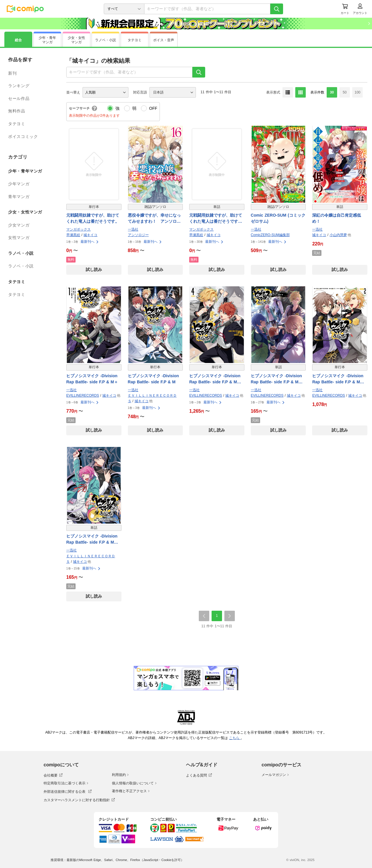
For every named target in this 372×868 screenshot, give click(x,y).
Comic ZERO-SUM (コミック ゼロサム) (278, 218)
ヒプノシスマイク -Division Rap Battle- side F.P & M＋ (92, 379)
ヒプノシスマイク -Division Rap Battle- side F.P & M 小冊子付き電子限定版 (338, 379)
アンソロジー (138, 235)
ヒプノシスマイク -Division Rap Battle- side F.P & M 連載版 (92, 540)
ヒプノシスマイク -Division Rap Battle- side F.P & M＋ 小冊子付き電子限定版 (217, 379)
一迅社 (133, 229)
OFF (153, 108)
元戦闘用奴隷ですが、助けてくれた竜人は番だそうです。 (93, 218)
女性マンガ (19, 238)
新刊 (12, 73)
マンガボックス (78, 229)
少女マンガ (19, 225)
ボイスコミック (23, 136)
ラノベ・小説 (21, 266)
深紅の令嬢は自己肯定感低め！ (337, 218)
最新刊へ (90, 242)
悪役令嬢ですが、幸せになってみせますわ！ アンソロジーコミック (154, 219)
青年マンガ (19, 197)
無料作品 (17, 111)
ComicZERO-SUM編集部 (270, 235)
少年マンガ (19, 184)
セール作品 (19, 98)
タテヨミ (17, 124)
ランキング (19, 86)
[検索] (277, 9)
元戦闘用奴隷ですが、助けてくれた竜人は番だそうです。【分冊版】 (216, 219)
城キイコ (90, 235)
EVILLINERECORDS (83, 396)
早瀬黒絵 (73, 235)
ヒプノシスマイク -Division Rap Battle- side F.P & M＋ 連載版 (278, 379)
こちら (235, 738)
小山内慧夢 (338, 235)
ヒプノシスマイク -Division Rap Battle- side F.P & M (153, 379)
